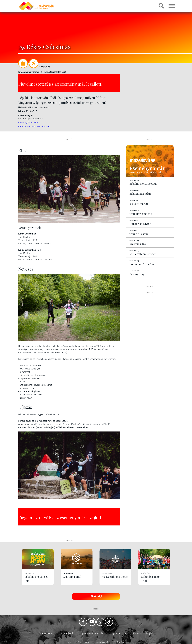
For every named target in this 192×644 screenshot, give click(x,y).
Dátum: (22, 111)
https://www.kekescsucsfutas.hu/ (34, 127)
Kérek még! (96, 596)
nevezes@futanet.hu (28, 123)
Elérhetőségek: (26, 115)
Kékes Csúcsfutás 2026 (55, 72)
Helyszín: (23, 107)
